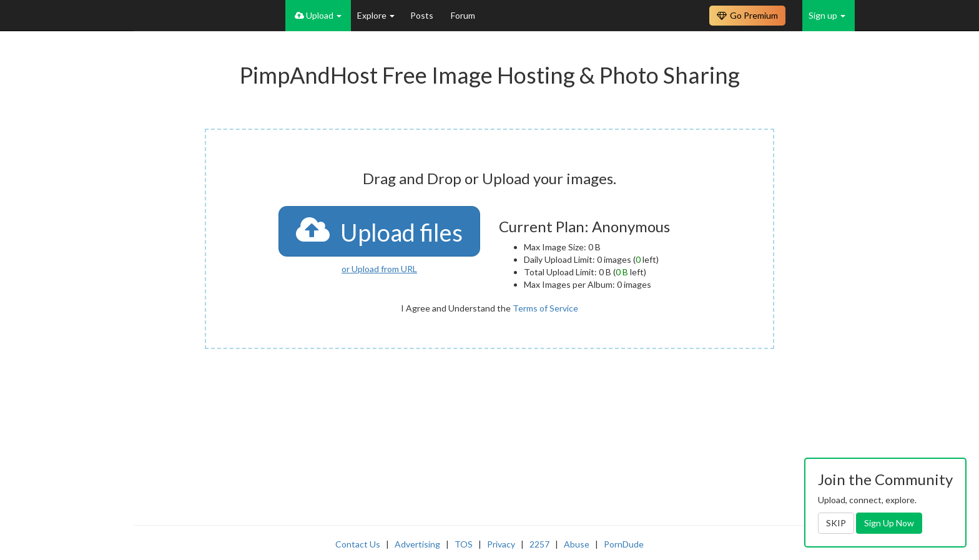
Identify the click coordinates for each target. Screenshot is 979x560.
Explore (376, 15)
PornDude (624, 544)
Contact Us (358, 544)
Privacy (501, 544)
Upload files (379, 231)
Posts (423, 15)
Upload (318, 15)
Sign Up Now (889, 523)
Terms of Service (545, 308)
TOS (464, 544)
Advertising (417, 544)
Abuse (577, 544)
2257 (539, 544)
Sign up (827, 15)
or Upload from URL (379, 269)
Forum (463, 15)
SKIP (836, 523)
